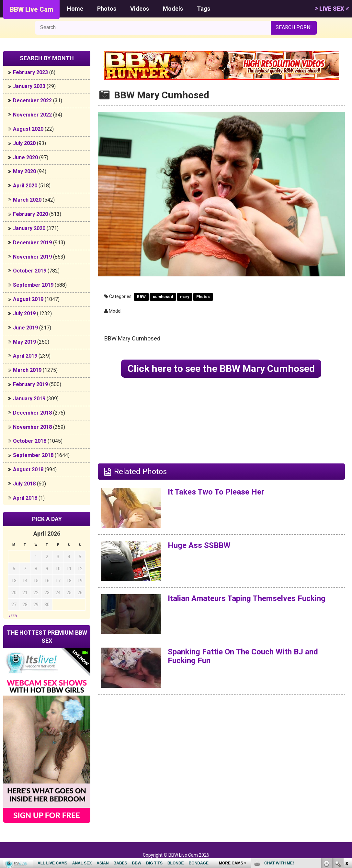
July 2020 (24, 143)
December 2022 (32, 100)
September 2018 (33, 455)
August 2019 (28, 299)
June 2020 (25, 157)
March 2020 (27, 200)
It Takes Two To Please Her (216, 492)
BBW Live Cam (31, 9)
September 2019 (33, 285)
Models (173, 9)
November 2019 (32, 257)
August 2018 (28, 469)
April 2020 (25, 186)
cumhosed (163, 297)
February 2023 (30, 72)
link (346, 767)
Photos (107, 9)
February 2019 (30, 384)
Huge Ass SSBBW (199, 545)
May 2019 (24, 342)
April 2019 (25, 356)
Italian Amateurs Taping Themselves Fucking (247, 598)
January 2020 (29, 228)
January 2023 (29, 86)
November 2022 (32, 115)
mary (185, 297)
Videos (140, 9)
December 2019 (32, 243)
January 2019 (29, 399)
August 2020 (28, 129)
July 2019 (24, 313)
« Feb (13, 616)
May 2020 (24, 171)
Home (75, 9)
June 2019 (25, 328)
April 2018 (25, 498)
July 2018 (24, 484)
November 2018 (32, 427)
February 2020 (30, 214)
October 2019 (30, 271)
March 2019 (27, 370)
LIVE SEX (332, 9)
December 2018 (32, 413)
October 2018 (30, 441)
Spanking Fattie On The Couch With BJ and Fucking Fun (243, 656)
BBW (141, 297)
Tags (204, 9)
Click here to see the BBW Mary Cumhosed (221, 368)
